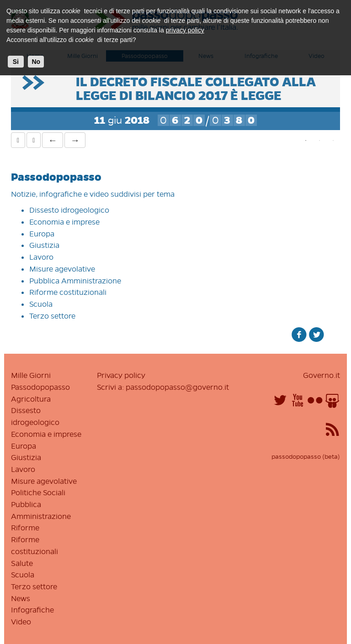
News (21, 598)
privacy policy (185, 30)
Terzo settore (52, 316)
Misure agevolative (62, 269)
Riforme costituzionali (68, 292)
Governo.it (322, 375)
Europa (42, 234)
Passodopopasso (40, 387)
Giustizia (44, 245)
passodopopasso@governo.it (177, 387)
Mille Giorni (31, 375)
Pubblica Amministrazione (75, 281)
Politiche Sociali (38, 492)
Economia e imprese (64, 222)
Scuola (41, 304)
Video (21, 622)
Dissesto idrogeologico (69, 210)
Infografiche (32, 610)
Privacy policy (121, 375)
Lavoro (41, 257)
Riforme (25, 528)
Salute (22, 563)
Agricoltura (31, 399)
